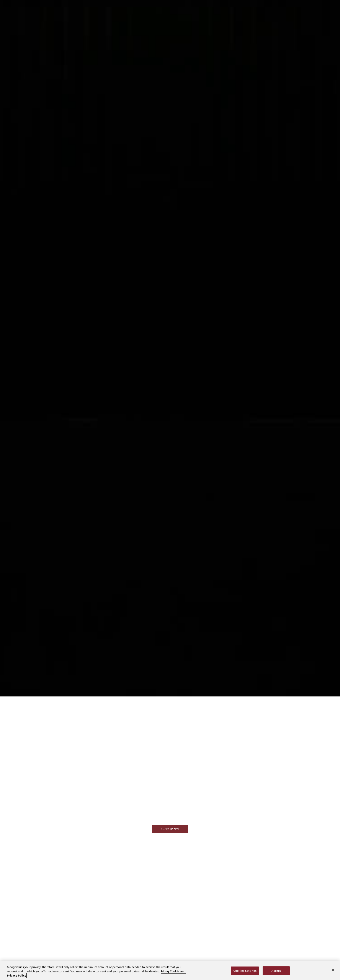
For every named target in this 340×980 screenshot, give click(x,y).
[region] (170, 970)
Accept (276, 970)
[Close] (333, 970)
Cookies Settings (245, 970)
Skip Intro (170, 829)
